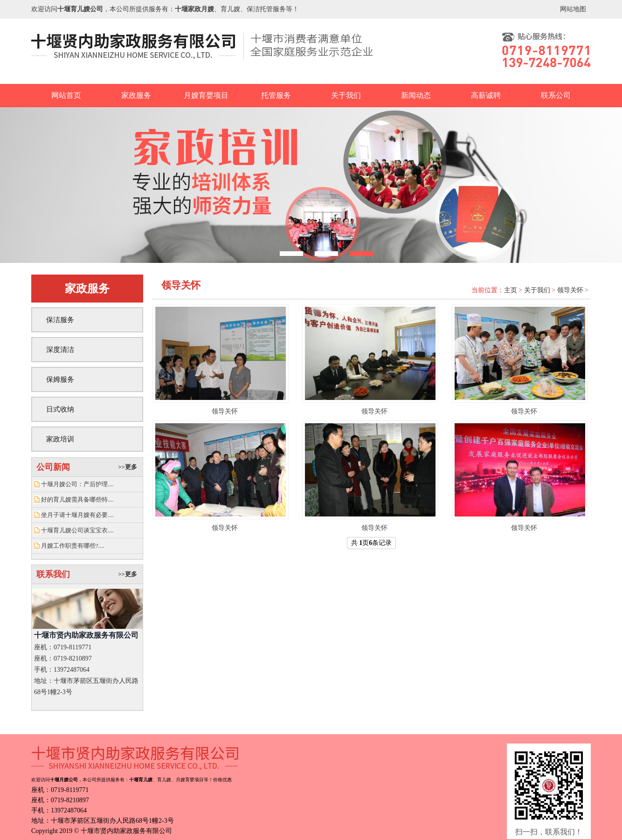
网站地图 (573, 9)
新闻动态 (416, 95)
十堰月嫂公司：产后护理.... (77, 484)
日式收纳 (60, 409)
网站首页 (66, 95)
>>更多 (128, 467)
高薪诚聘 (486, 95)
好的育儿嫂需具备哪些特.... (77, 499)
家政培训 (60, 439)
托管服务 (276, 95)
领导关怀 (570, 290)
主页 (511, 290)
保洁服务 (60, 320)
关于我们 (346, 95)
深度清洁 (60, 350)
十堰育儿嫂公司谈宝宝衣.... (77, 530)
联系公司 (556, 95)
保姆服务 (60, 379)
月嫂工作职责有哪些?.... (73, 546)
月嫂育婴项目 (206, 95)
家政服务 (136, 95)
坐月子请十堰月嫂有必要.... (77, 515)
